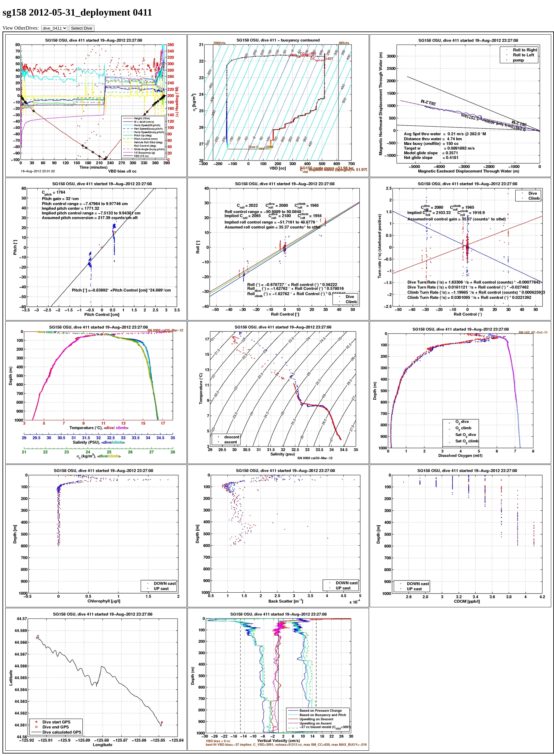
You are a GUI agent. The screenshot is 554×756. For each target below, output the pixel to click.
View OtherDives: (21, 28)
